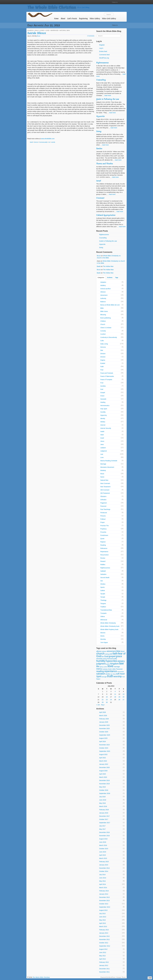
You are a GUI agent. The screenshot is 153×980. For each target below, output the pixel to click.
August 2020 (103, 771)
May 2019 (102, 787)
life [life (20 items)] (98, 666)
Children (103, 321)
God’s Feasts (72, 19)
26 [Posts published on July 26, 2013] (119, 700)
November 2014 (104, 868)
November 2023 (104, 745)
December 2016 (104, 832)
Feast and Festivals (107, 373)
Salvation (103, 574)
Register (102, 45)
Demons (103, 347)
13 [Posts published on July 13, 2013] (124, 694)
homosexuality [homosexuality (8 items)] (112, 659)
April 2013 (103, 923)
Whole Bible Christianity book (110, 626)
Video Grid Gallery (109, 19)
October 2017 (104, 819)
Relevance (104, 548)
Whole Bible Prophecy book (109, 629)
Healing (103, 402)
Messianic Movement (107, 467)
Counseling (101, 80)
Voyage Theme (121, 977)
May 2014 (102, 881)
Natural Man (65, 30)
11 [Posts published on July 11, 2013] (115, 694)
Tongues (103, 603)
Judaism (103, 448)
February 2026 (104, 719)
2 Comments (90, 36)
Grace (102, 396)
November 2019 (104, 784)
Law (102, 454)
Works (102, 636)
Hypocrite (100, 116)
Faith (102, 367)
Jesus (102, 441)
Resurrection (104, 555)
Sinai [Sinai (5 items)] (114, 674)
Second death (105, 578)
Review (103, 558)
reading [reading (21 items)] (100, 671)
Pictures (103, 516)
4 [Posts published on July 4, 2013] (115, 691)
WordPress (112, 977)
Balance (103, 302)
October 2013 (104, 904)
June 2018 (103, 800)
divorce (36, 142)
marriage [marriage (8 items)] (117, 667)
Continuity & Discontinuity (109, 337)
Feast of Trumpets (106, 380)
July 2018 (102, 797)
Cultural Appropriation (106, 215)
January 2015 (104, 865)
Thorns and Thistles (105, 164)
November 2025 (104, 729)
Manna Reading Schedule (109, 461)
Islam (102, 435)
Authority (103, 298)
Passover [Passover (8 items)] (119, 669)
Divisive (103, 357)
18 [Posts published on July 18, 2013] (115, 697)
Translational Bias (106, 610)
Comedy (103, 331)
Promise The (104, 526)
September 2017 (105, 823)
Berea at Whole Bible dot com (110, 305)
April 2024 (103, 741)
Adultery (103, 285)
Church (30, 30)
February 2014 (104, 891)
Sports (102, 587)
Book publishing (106, 318)
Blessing (103, 315)
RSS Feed (124, 2)
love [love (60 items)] (110, 666)
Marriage (55, 30)
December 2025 (104, 725)
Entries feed (103, 51)
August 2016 (103, 839)
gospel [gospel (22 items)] (112, 656)
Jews (102, 444)
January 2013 (104, 933)
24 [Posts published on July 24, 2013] (111, 700)
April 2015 (103, 855)
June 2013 (103, 917)
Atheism (103, 292)
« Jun (98, 705)
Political (103, 519)
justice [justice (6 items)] (108, 664)
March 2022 (103, 761)
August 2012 (103, 949)
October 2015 (104, 849)
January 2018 (104, 813)
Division (103, 354)
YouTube (120, 2)
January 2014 (104, 894)
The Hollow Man (108, 266)
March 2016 (103, 845)
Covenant (100, 198)
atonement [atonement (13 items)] (111, 651)
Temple (103, 597)
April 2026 (103, 712)
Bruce (39, 36)
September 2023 (105, 751)
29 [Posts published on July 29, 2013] (103, 702)
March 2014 (103, 888)
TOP (150, 978)
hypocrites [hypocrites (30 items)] (112, 661)
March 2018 (103, 806)
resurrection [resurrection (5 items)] (121, 672)
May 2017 (102, 829)
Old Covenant (105, 490)
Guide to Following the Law (108, 99)
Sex (102, 581)
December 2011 (104, 969)
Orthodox (103, 500)
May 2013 (102, 920)
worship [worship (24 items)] (118, 676)
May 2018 (102, 803)
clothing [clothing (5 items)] (107, 654)
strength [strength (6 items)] (104, 677)
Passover (103, 506)
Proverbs (103, 532)
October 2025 (104, 732)
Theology (103, 600)
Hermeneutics (105, 406)
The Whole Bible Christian (52, 7)
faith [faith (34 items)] (115, 654)
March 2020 (103, 777)
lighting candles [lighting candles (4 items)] (103, 667)
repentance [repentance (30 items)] (111, 671)
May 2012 (102, 956)
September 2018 (105, 793)
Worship (103, 639)
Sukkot (103, 591)
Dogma (103, 360)
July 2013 (102, 914)
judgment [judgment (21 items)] (101, 664)
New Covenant (105, 483)
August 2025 (103, 738)
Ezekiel (103, 363)
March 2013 (103, 926)
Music (102, 474)
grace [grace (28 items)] (119, 656)
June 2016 (103, 842)
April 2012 (103, 959)
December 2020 (104, 767)
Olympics (103, 496)
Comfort (103, 334)
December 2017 (104, 816)
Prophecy (103, 529)
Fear (102, 370)
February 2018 (104, 810)
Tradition (103, 607)
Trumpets (103, 613)
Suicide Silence (37, 33)
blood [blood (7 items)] (123, 651)
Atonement (104, 295)
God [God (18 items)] (106, 656)
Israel (99, 181)
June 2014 (103, 878)
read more (108, 95)
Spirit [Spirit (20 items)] (99, 676)
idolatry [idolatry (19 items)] (121, 661)
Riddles (103, 565)
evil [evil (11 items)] (111, 654)
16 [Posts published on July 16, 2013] (107, 697)
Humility (103, 412)
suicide (53, 142)
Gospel (103, 393)
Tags (117, 278)
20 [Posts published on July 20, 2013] (124, 697)
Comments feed (104, 55)
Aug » (103, 705)
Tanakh (103, 594)
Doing (99, 131)
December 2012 (104, 936)
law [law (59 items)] (121, 663)
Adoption (103, 282)
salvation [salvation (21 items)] (101, 674)
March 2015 (103, 858)
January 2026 (104, 722)
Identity (103, 418)
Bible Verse (104, 311)
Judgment (104, 451)
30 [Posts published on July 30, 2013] (107, 702)
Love (47, 30)
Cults (102, 341)
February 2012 (104, 962)
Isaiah (102, 431)
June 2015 (103, 852)
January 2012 (104, 965)
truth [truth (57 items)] (110, 676)
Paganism (104, 503)
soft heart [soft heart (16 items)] (120, 674)
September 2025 (105, 735)
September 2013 (105, 907)
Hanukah (103, 399)
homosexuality (43, 142)
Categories (101, 278)
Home (56, 19)
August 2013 (103, 910)
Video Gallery (95, 19)
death (31, 142)
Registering (83, 19)
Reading (103, 545)
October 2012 (104, 943)
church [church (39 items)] (100, 654)
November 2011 (104, 972)
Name (102, 477)
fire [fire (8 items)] (103, 657)
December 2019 (104, 780)
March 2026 (103, 716)
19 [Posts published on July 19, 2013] (119, 697)
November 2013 (104, 901)
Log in (101, 48)
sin (49, 142)
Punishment (104, 535)
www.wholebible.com (48, 139)
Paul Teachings (105, 509)
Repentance (104, 552)
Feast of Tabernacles (107, 376)
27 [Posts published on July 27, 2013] (124, 700)
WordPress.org (104, 58)
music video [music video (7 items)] (112, 669)
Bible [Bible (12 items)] (118, 651)
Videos (103, 616)
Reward (103, 561)
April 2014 (103, 884)
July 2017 (102, 826)
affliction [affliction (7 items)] (99, 651)
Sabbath (103, 571)
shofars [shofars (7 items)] (108, 674)
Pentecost (104, 513)
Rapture (103, 542)
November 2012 (104, 939)
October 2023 (104, 748)
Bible (102, 308)
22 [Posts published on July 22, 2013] (103, 700)
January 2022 (104, 764)
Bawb (99, 266)
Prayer (103, 522)
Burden (99, 149)
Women (103, 633)
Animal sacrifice (105, 289)
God (102, 389)
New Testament (105, 487)
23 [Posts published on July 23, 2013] (107, 700)
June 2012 (103, 952)
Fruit (102, 383)
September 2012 (105, 946)
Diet (102, 350)
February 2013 (104, 930)
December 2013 (104, 897)
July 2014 (102, 875)
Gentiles (103, 386)
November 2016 (104, 836)
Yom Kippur (104, 642)
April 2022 (103, 758)
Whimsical (104, 620)
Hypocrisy (104, 415)
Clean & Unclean (106, 328)
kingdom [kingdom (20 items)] (114, 664)
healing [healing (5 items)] (105, 659)
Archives (110, 278)
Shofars (103, 584)
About (63, 19)
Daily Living (39, 30)
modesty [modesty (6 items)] (105, 669)
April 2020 (103, 774)
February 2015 (104, 862)
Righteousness (102, 63)
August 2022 (103, 754)
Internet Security (106, 428)
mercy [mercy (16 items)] (99, 669)
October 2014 (104, 871)
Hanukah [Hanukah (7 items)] (99, 659)
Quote (102, 539)
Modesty (103, 470)
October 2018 (104, 790)
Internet (103, 425)
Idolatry (103, 422)
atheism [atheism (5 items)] (104, 651)
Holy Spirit (104, 409)
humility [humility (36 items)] (101, 661)
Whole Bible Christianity (108, 623)
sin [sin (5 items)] (112, 674)
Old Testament (105, 493)
